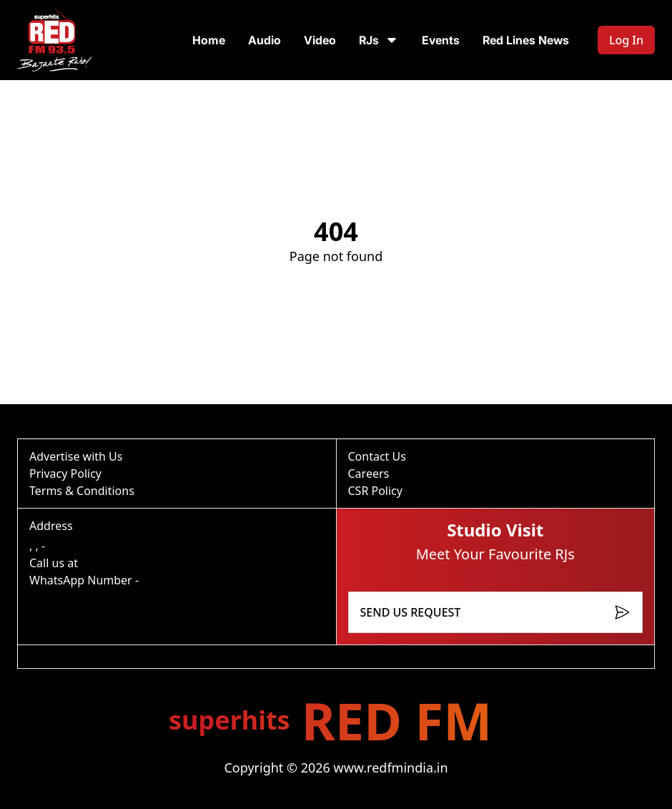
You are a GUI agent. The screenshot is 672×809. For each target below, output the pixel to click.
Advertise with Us (76, 456)
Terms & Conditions (82, 491)
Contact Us (377, 456)
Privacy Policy (65, 474)
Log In (626, 40)
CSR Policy (375, 491)
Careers (369, 474)
